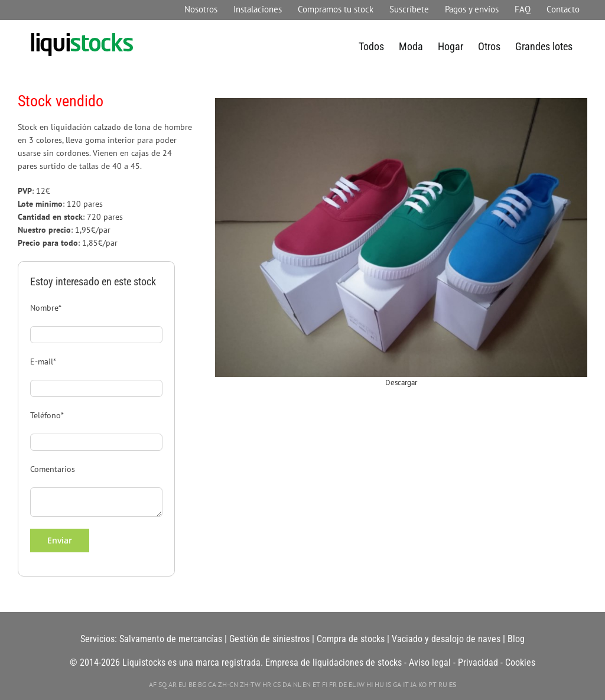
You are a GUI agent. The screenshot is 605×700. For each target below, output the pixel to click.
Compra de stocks (351, 639)
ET (316, 684)
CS (277, 684)
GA (397, 684)
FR (333, 684)
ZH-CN (228, 684)
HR (267, 684)
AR (173, 684)
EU (183, 684)
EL (352, 684)
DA (287, 684)
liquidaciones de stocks (357, 662)
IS (388, 684)
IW (361, 684)
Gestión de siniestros (269, 639)
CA (212, 684)
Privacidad (478, 662)
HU (379, 684)
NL (297, 684)
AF (153, 684)
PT (432, 684)
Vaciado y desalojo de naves (446, 639)
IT (406, 684)
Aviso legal (430, 662)
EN (307, 684)
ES (453, 684)
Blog (516, 639)
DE (343, 684)
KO (422, 684)
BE (192, 684)
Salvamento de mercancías (171, 639)
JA (414, 684)
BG (202, 684)
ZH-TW (250, 684)
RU (443, 684)
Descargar (401, 382)
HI (370, 684)
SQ (162, 684)
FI (325, 684)
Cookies (520, 662)
